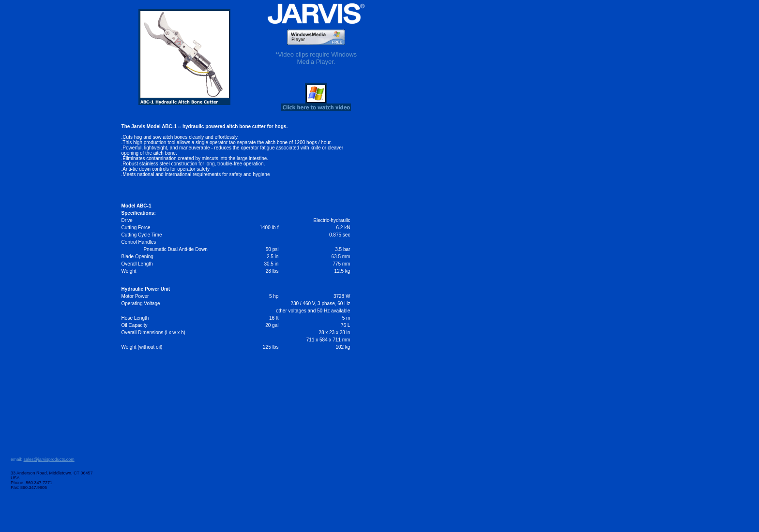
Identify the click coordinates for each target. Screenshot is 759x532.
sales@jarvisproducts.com (49, 459)
